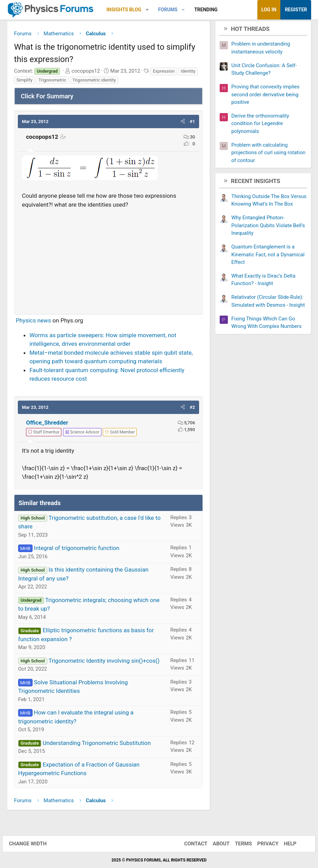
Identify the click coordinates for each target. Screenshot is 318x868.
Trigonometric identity (94, 82)
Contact (191, 844)
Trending (206, 10)
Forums (168, 10)
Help (286, 844)
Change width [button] (32, 844)
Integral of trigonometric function (77, 550)
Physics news (33, 322)
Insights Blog (124, 10)
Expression (164, 73)
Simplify (25, 82)
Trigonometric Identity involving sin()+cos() (104, 662)
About (217, 844)
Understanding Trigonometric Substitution (97, 745)
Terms (239, 844)
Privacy (264, 844)
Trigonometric (52, 82)
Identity (188, 73)
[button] (147, 10)
